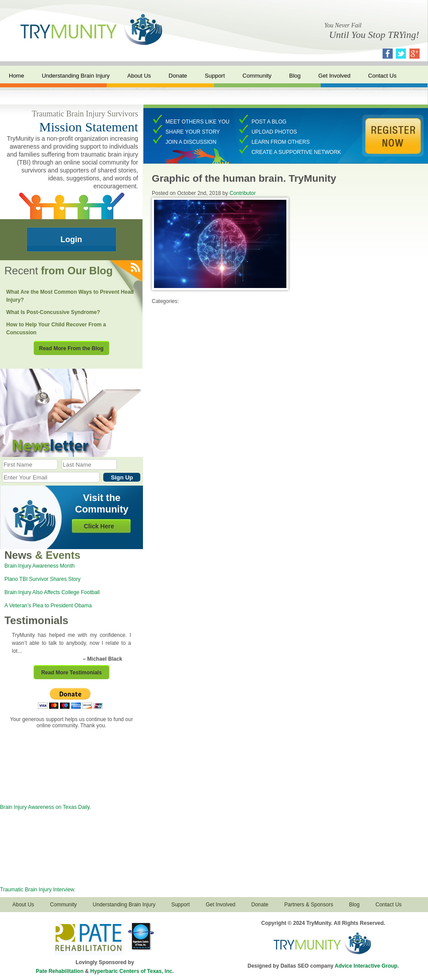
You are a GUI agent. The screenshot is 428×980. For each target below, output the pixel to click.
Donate (178, 76)
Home (17, 76)
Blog (295, 76)
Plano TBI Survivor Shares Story (43, 579)
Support (215, 76)
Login (71, 239)
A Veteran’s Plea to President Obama (48, 606)
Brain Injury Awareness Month (39, 566)
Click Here (99, 526)
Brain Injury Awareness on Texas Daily (45, 807)
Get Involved (334, 76)
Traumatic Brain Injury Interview (37, 890)
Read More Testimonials (71, 673)
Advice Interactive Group (366, 966)
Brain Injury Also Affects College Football (52, 592)
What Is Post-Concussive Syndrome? (53, 312)
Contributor (242, 193)
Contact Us (382, 76)
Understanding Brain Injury (76, 76)
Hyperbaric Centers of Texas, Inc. (132, 971)
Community (257, 76)
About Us (139, 76)
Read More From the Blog (71, 348)
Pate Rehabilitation (60, 971)
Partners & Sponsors (309, 905)
